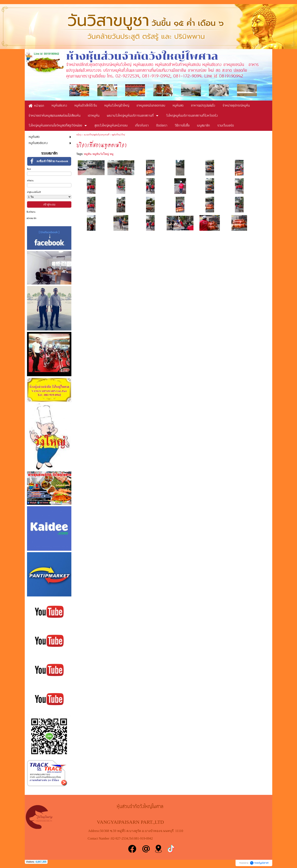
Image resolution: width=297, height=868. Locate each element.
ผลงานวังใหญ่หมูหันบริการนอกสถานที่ (97, 135)
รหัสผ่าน (30, 181)
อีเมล (29, 169)
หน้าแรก (79, 135)
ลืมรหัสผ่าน (31, 212)
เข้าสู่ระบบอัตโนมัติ (34, 192)
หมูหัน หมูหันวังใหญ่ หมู (99, 154)
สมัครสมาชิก (31, 218)
